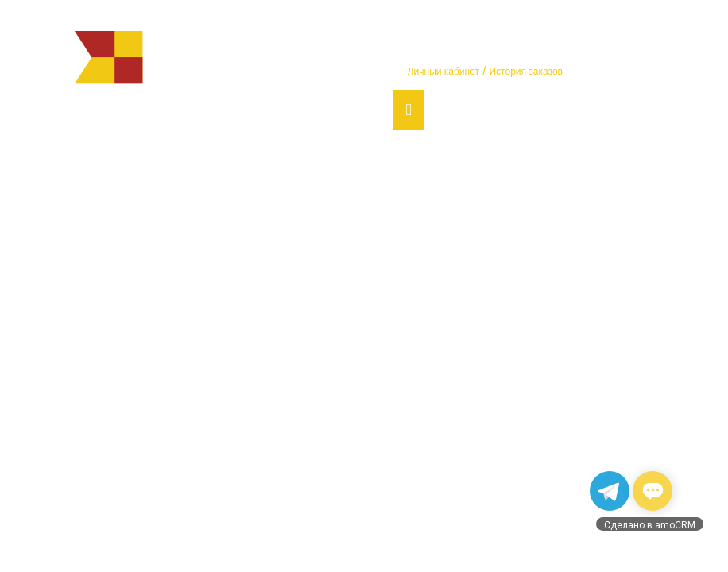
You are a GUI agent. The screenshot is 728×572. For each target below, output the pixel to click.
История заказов (526, 71)
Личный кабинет (443, 71)
